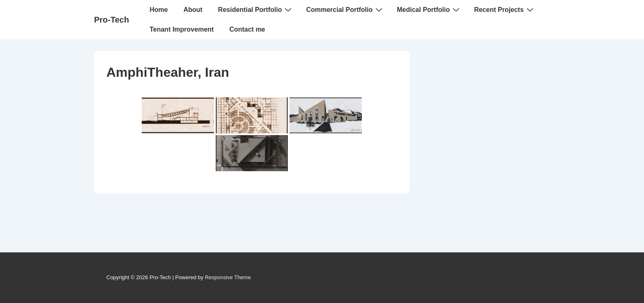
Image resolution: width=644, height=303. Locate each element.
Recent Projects (505, 9)
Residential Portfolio (256, 9)
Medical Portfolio (429, 9)
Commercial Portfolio (345, 9)
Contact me (247, 29)
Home (159, 10)
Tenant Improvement (182, 29)
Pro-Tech (112, 20)
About (193, 10)
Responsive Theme (228, 277)
